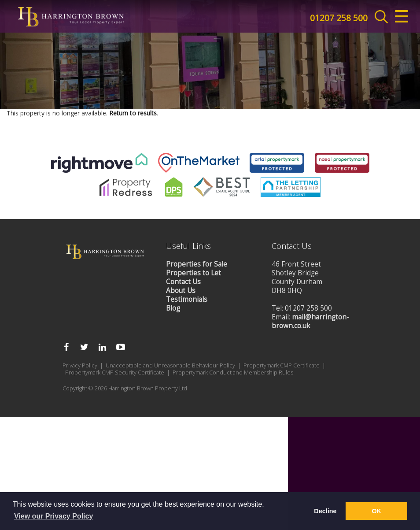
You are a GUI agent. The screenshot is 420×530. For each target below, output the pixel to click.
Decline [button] (325, 511)
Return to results (133, 375)
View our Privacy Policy (53, 516)
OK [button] (376, 511)
